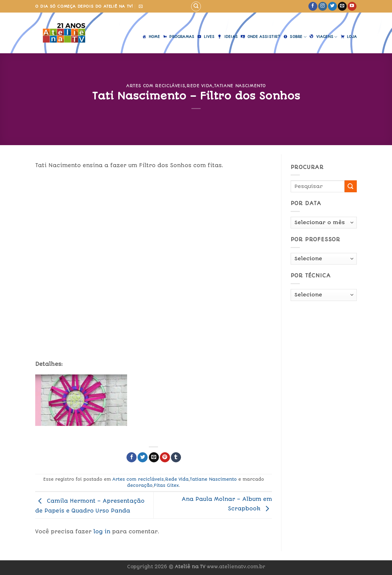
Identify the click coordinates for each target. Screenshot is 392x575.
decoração (140, 485)
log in (102, 532)
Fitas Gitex (166, 485)
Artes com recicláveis (156, 86)
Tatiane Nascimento (240, 86)
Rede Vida (200, 86)
